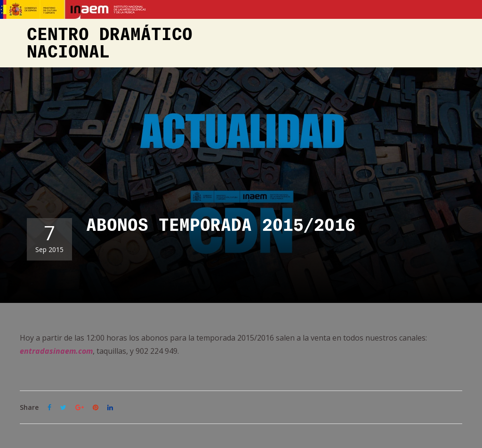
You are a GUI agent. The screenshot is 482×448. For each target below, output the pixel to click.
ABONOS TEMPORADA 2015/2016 (221, 226)
